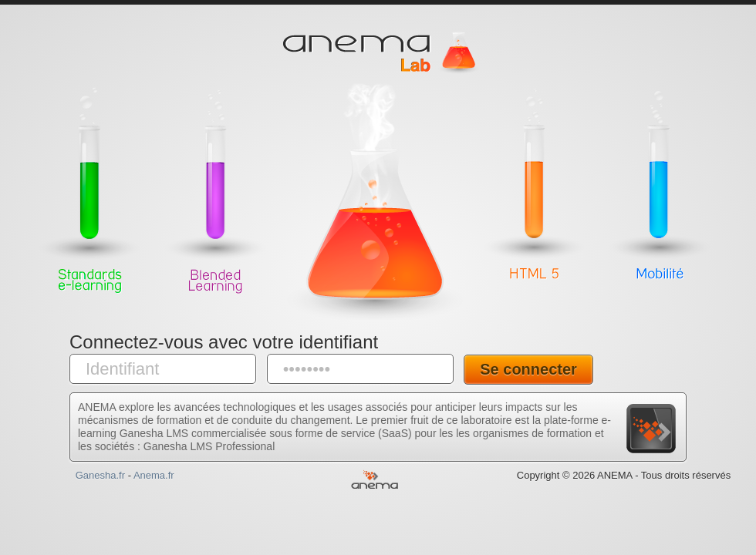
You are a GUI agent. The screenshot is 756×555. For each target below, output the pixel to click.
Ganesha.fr (100, 475)
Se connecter (528, 369)
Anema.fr (154, 475)
